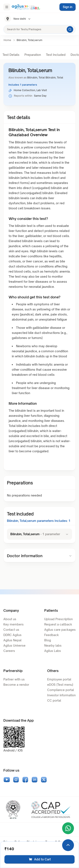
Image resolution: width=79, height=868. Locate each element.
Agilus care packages (60, 630)
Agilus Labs (53, 651)
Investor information (61, 695)
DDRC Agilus (12, 635)
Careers (9, 651)
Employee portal (59, 679)
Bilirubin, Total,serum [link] (29, 40)
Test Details (11, 55)
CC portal (54, 700)
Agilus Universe (14, 645)
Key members (13, 624)
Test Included (56, 55)
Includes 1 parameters (23, 85)
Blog (48, 640)
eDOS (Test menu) (60, 685)
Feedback (52, 635)
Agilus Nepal (12, 640)
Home (7, 40)
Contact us (11, 630)
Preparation (33, 55)
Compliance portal (61, 690)
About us (10, 619)
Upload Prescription (58, 619)
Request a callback (58, 624)
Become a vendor (16, 685)
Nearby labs (53, 645)
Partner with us (14, 679)
